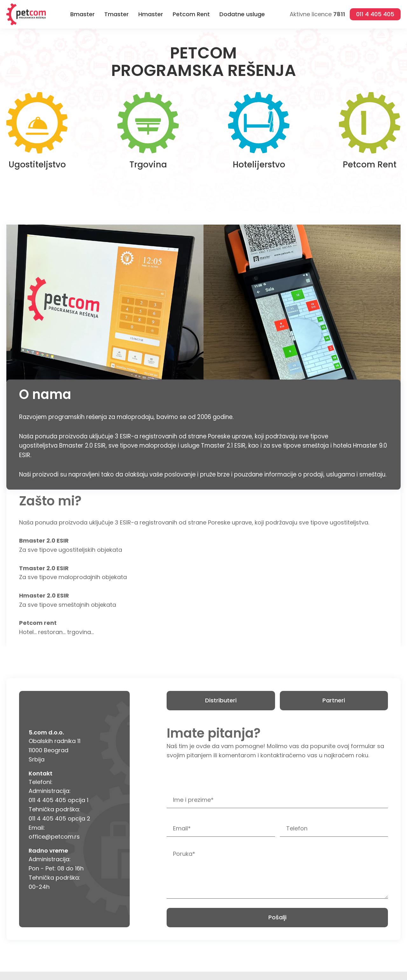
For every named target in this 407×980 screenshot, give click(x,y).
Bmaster (83, 14)
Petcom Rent (191, 14)
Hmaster (151, 14)
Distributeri (221, 700)
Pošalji (277, 917)
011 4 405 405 (375, 14)
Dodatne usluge (242, 14)
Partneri (334, 700)
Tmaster (117, 14)
